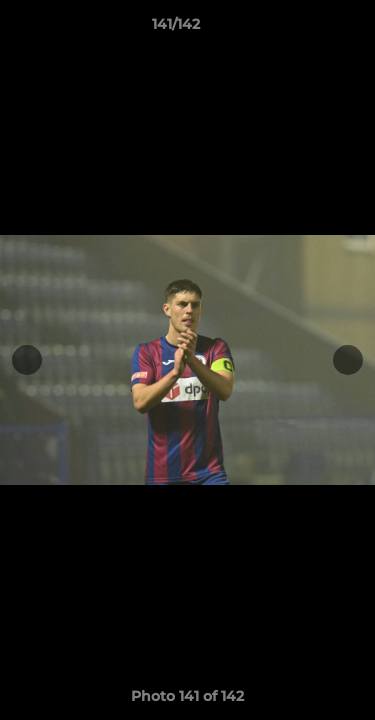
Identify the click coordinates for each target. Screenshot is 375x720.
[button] (303, 29)
